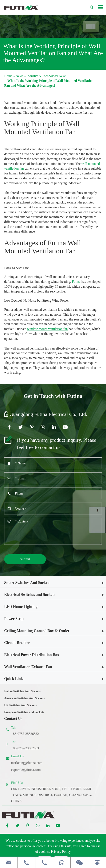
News (19, 76)
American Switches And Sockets (24, 701)
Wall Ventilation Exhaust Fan (28, 667)
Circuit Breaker (17, 643)
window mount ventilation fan (47, 329)
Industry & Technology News (46, 76)
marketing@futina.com (29, 763)
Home (8, 76)
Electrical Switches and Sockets (30, 595)
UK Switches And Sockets (20, 708)
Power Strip (14, 619)
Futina (76, 282)
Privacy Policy (61, 852)
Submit (25, 559)
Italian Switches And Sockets (22, 694)
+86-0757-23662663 (27, 748)
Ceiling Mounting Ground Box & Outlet (37, 631)
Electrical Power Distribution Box (32, 655)
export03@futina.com (28, 770)
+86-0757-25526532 (27, 734)
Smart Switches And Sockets (27, 583)
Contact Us (13, 719)
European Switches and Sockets (24, 715)
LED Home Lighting (21, 607)
